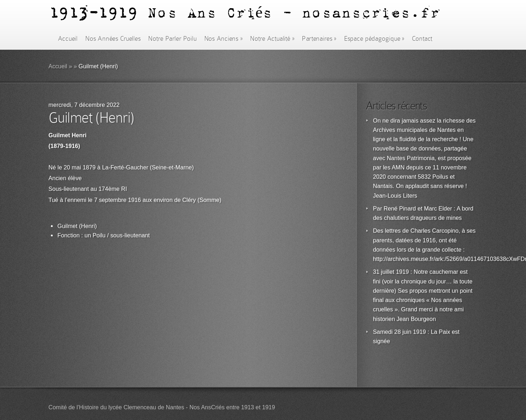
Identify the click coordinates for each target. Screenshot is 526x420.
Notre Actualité (272, 39)
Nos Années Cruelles (113, 39)
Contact (422, 39)
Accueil (68, 39)
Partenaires (319, 39)
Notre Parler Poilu (172, 39)
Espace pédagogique (374, 39)
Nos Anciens (223, 39)
